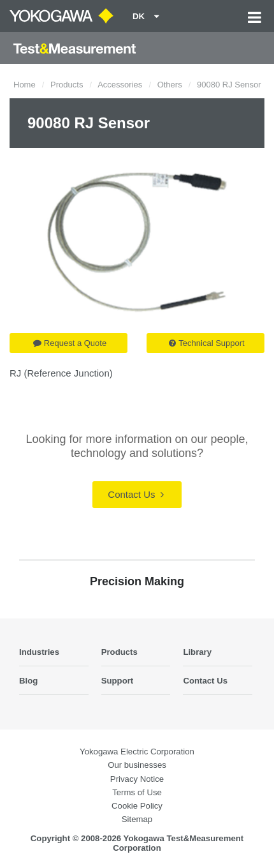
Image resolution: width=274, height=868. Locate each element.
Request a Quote (70, 343)
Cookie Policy (137, 806)
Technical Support (206, 343)
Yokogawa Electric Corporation (137, 752)
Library (197, 652)
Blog (28, 681)
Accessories (120, 85)
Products (67, 85)
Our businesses (137, 765)
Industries (39, 652)
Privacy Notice (137, 779)
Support (118, 681)
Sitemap (137, 819)
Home (25, 85)
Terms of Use (137, 792)
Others (170, 85)
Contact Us (135, 494)
